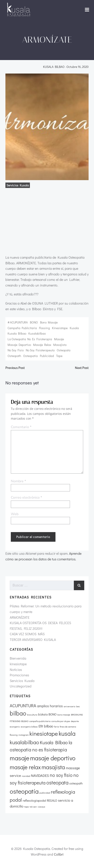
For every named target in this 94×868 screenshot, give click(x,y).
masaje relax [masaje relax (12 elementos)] (25, 767)
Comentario (21, 427)
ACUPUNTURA (19, 322)
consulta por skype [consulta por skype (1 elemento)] (61, 721)
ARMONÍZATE (20, 617)
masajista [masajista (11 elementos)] (53, 767)
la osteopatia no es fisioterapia (30, 339)
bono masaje (49, 322)
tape (59, 356)
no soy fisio (16, 350)
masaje (59, 339)
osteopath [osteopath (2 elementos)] (76, 783)
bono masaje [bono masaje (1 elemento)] (64, 715)
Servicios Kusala (18, 185)
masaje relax (42, 345)
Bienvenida (18, 658)
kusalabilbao (37, 333)
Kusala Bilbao (17, 333)
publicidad (47, 356)
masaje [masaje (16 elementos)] (19, 758)
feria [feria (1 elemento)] (57, 727)
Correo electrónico (26, 498)
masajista (60, 345)
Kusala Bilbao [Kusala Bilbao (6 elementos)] (54, 742)
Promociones (19, 675)
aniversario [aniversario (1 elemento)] (70, 706)
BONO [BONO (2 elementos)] (53, 714)
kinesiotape (60, 328)
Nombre (18, 481)
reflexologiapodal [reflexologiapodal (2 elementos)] (34, 800)
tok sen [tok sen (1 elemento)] (33, 807)
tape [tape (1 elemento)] (27, 807)
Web (15, 514)
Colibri (59, 854)
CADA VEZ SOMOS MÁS (27, 634)
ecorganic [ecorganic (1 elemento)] (15, 727)
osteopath (14, 356)
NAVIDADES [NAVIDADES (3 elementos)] (40, 775)
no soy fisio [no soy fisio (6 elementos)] (61, 775)
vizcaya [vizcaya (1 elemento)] (41, 807)
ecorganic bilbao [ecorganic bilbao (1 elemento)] (29, 727)
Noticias (16, 669)
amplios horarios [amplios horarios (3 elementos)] (50, 706)
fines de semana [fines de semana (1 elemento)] (68, 727)
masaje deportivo (19, 345)
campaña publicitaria (22, 328)
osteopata (64, 350)
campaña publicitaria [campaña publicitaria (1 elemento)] (40, 721)
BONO (34, 322)
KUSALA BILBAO (54, 67)
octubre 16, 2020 (78, 67)
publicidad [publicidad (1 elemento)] (45, 793)
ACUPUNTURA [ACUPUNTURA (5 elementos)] (23, 705)
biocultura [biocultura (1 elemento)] (32, 715)
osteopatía (30, 356)
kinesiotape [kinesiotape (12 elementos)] (44, 733)
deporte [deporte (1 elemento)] (75, 721)
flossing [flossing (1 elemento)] (14, 735)
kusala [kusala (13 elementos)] (67, 733)
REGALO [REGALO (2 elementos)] (52, 800)
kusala (74, 328)
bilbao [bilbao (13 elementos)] (18, 713)
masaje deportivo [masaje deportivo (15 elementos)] (53, 758)
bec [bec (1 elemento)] (78, 706)
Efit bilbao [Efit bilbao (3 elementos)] (46, 726)
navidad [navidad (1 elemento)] (26, 776)
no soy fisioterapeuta (40, 350)
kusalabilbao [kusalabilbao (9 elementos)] (24, 742)
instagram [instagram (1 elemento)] (23, 735)
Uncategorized (21, 686)
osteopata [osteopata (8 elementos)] (57, 782)
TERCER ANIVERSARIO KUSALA (33, 639)
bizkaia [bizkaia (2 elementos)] (43, 714)
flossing (44, 328)
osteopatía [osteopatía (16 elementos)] (24, 791)
